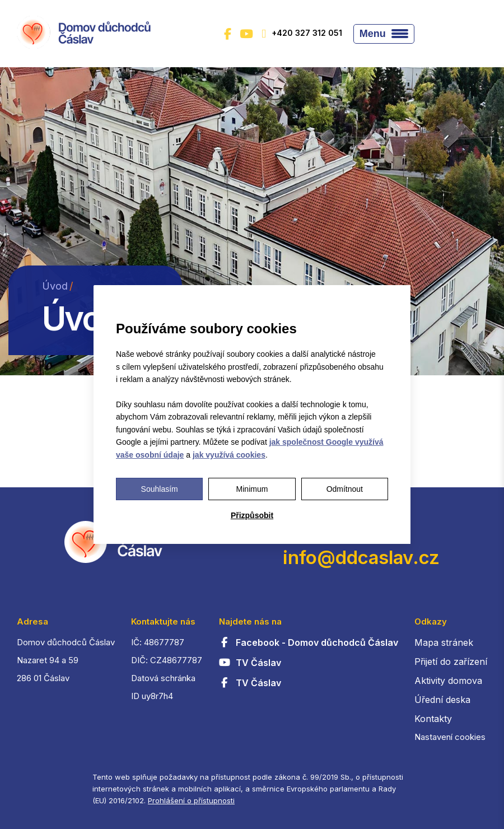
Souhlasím (160, 489)
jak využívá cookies (229, 455)
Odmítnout (345, 489)
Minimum (252, 489)
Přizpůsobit (252, 515)
